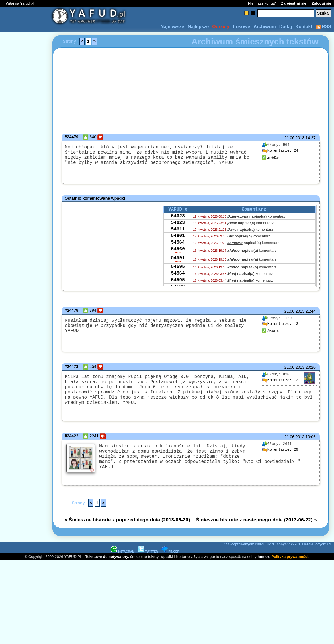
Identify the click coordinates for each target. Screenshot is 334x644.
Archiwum (264, 27)
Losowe (242, 27)
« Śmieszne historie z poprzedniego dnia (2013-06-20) (127, 529)
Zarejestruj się (294, 3)
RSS (324, 27)
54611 (178, 235)
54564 (178, 251)
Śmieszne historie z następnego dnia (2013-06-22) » (256, 529)
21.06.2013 (294, 138)
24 (280, 151)
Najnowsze (172, 27)
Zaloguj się (321, 3)
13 (280, 326)
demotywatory (115, 566)
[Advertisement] (25, 322)
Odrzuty (221, 27)
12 (280, 383)
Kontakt (304, 27)
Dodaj (286, 27)
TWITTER (148, 561)
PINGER (170, 561)
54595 (178, 279)
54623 (178, 220)
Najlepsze (198, 27)
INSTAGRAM (123, 561)
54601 (178, 243)
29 (280, 460)
